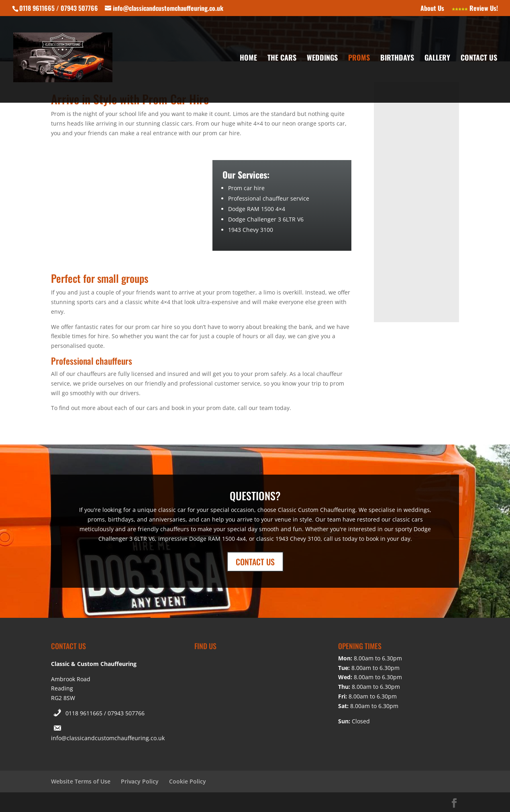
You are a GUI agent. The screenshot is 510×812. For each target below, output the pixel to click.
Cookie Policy (188, 781)
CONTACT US (255, 562)
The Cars (282, 59)
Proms (359, 59)
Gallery (437, 59)
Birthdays (397, 59)
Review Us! (475, 9)
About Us (432, 9)
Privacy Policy (140, 781)
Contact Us (479, 59)
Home (248, 59)
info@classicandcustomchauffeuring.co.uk (108, 738)
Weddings (322, 59)
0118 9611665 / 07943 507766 (105, 713)
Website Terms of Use (81, 781)
